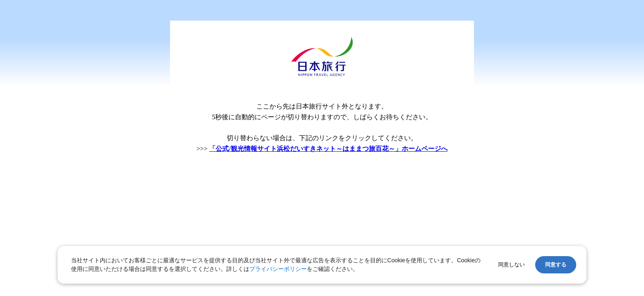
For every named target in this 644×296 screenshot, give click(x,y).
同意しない (512, 265)
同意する (556, 265)
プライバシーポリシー (278, 269)
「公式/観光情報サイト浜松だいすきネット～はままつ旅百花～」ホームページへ (328, 149)
